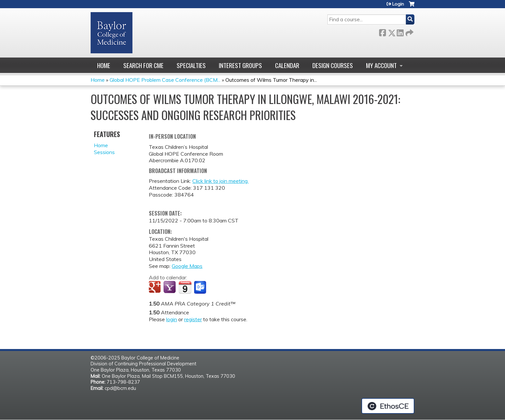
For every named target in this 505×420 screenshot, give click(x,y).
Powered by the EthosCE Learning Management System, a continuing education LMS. (388, 406)
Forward (409, 32)
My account (381, 65)
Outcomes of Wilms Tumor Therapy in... (271, 80)
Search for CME (143, 65)
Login (398, 4)
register (193, 319)
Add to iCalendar (185, 287)
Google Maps (187, 266)
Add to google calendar (156, 288)
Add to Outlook (201, 288)
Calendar (287, 65)
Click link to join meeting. (220, 181)
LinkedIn (400, 32)
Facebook (382, 32)
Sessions (104, 152)
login (172, 319)
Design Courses (333, 65)
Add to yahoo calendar (170, 288)
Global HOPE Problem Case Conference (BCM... (165, 80)
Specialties (191, 65)
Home (104, 65)
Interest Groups (240, 65)
